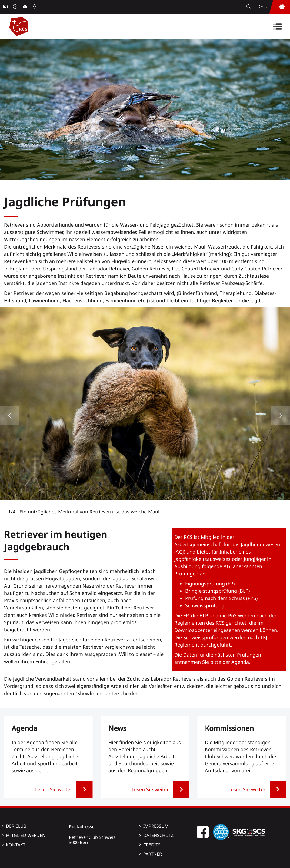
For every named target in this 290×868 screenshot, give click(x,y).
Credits (152, 845)
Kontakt (16, 845)
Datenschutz (158, 835)
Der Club (16, 826)
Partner (153, 854)
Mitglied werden (26, 835)
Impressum (156, 826)
